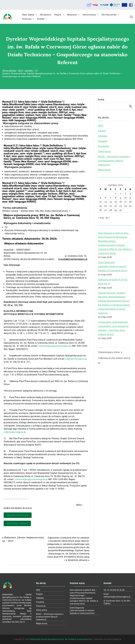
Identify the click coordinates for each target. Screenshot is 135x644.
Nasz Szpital (30, 15)
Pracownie (103, 146)
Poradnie (103, 141)
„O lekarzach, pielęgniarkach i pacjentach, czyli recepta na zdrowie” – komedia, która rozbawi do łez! (113, 328)
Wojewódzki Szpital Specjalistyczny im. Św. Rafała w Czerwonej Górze (61, 639)
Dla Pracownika (111, 15)
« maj (101, 218)
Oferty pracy (104, 151)
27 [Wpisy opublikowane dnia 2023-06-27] (106, 210)
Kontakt (42, 19)
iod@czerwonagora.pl (76, 359)
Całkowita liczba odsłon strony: (115, 358)
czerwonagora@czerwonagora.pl (55, 346)
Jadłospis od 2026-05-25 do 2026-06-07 (113, 282)
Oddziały (103, 136)
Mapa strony (104, 170)
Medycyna (73, 15)
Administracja (91, 15)
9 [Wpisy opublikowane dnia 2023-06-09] (121, 198)
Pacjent (59, 15)
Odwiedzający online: (109, 352)
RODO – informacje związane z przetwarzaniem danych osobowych (114, 161)
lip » (108, 218)
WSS (100, 126)
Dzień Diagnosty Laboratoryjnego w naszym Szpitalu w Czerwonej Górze (113, 266)
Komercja (28, 19)
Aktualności (46, 15)
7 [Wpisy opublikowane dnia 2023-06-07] (111, 198)
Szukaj (101, 100)
